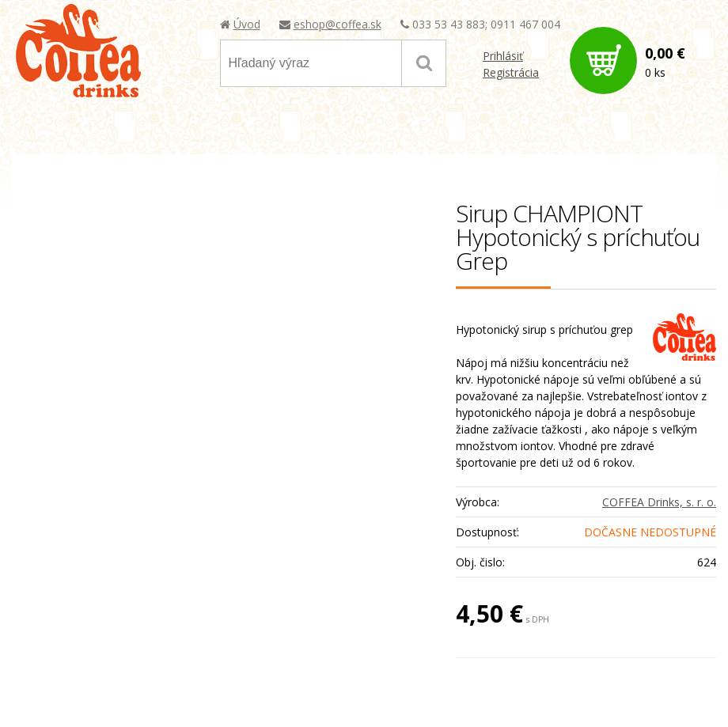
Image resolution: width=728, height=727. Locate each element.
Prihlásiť (503, 56)
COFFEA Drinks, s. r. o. (659, 502)
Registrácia (511, 72)
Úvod (247, 24)
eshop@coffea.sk (337, 24)
